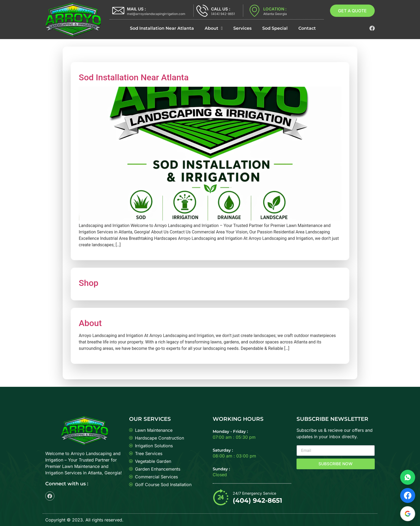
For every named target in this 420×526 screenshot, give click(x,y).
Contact (307, 28)
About (214, 28)
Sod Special (275, 28)
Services (242, 28)
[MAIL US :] (118, 11)
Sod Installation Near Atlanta (162, 28)
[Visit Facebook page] (408, 495)
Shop (89, 283)
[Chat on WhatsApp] (408, 477)
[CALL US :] (202, 11)
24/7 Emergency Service (254, 493)
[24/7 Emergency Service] (221, 497)
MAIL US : (136, 9)
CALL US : (221, 9)
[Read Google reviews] (408, 514)
